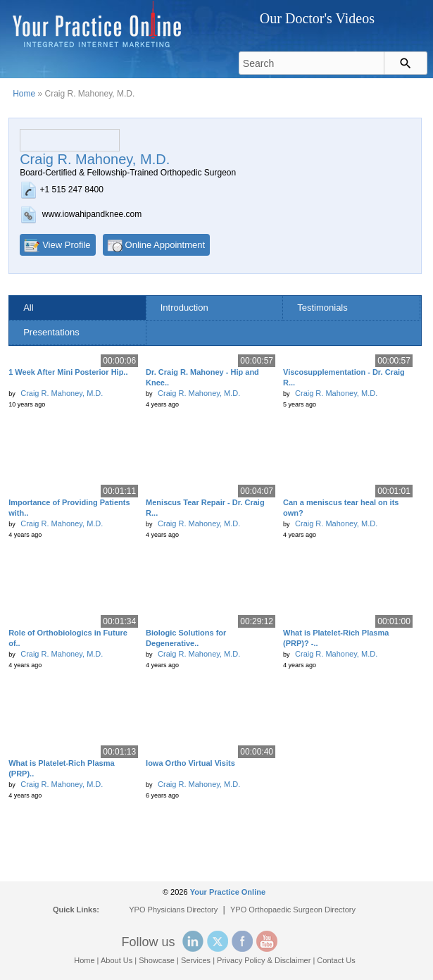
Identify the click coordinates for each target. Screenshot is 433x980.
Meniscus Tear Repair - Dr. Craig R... (205, 508)
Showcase (157, 960)
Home (24, 94)
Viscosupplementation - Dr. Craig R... (344, 377)
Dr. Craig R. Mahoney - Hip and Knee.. (202, 377)
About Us (117, 960)
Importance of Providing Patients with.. (69, 508)
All (28, 308)
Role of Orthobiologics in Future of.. (68, 638)
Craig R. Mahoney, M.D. (62, 393)
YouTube (267, 941)
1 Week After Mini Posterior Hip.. (68, 372)
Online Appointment (165, 245)
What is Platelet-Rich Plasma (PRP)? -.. (336, 638)
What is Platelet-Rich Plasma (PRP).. (61, 768)
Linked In (193, 941)
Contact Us (336, 960)
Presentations (51, 332)
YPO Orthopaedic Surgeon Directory (293, 910)
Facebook (242, 941)
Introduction (184, 308)
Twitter (218, 941)
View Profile (66, 245)
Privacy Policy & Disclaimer (264, 960)
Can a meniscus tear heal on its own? (341, 508)
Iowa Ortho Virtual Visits (190, 763)
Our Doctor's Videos (317, 18)
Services (196, 960)
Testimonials (322, 308)
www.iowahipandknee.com (92, 214)
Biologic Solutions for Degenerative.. (186, 638)
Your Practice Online (228, 892)
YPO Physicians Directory (173, 910)
